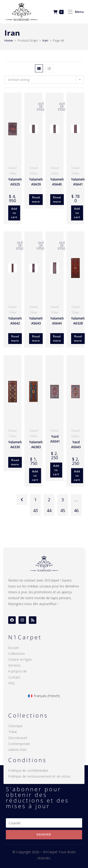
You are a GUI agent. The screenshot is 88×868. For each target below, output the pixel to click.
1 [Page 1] (35, 500)
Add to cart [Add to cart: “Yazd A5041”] (56, 470)
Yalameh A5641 (78, 182)
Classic (55, 430)
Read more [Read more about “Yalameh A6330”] (15, 462)
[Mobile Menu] (74, 12)
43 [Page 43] (35, 510)
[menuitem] (44, 696)
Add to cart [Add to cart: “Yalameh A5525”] (14, 213)
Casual (12, 168)
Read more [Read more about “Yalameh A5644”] (57, 338)
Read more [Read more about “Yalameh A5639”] (36, 199)
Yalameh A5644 (57, 321)
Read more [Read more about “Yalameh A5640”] (57, 199)
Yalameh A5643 (36, 321)
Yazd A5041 (55, 439)
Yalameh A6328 (78, 321)
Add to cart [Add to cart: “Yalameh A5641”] (77, 213)
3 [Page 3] (63, 500)
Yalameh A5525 (15, 182)
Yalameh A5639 (36, 182)
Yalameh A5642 (15, 321)
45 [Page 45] (63, 510)
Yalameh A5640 (57, 182)
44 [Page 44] (49, 510)
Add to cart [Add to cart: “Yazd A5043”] (77, 476)
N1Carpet (51, 852)
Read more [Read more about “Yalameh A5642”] (15, 338)
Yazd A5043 (76, 444)
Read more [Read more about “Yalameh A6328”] (78, 338)
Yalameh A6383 (36, 444)
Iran (45, 40)
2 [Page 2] (49, 500)
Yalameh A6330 (15, 444)
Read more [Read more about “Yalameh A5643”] (36, 338)
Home (9, 40)
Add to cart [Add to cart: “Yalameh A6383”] (35, 476)
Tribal (13, 173)
